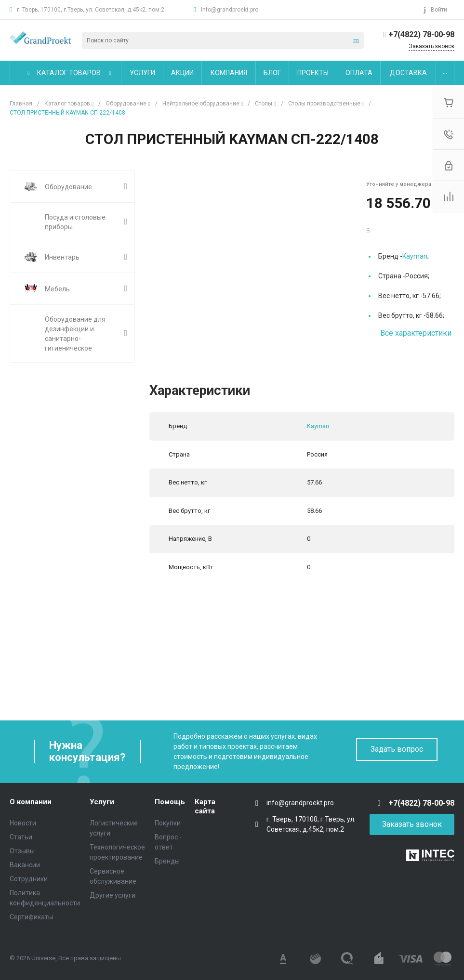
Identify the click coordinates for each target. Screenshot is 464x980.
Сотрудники (29, 879)
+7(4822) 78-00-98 (421, 34)
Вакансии (25, 865)
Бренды (167, 861)
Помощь (170, 802)
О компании (31, 802)
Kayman (415, 256)
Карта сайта (205, 807)
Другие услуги (113, 895)
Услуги (102, 802)
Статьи (21, 837)
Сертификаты (31, 917)
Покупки (168, 823)
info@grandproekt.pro (230, 10)
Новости (23, 823)
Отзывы (22, 851)
